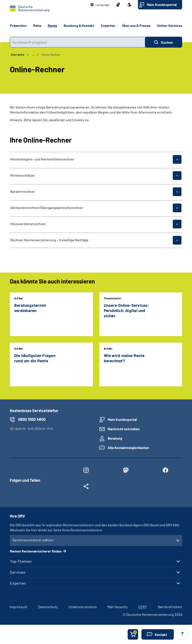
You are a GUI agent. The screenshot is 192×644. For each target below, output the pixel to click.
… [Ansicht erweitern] (33, 55)
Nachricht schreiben (124, 429)
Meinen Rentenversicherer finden (36, 551)
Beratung (115, 438)
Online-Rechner (51, 55)
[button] (100, 5)
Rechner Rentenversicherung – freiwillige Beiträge (49, 240)
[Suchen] (164, 42)
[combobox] (77, 42)
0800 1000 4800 (32, 419)
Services (18, 572)
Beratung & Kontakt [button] (79, 25)
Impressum (18, 607)
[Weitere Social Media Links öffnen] (86, 487)
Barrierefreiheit (170, 607)
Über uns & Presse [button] (136, 25)
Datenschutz (48, 607)
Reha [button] (37, 25)
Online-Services (170, 25)
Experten (18, 583)
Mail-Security (117, 607)
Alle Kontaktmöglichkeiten (128, 448)
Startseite (18, 55)
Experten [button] (108, 25)
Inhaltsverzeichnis (83, 607)
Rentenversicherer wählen (33, 540)
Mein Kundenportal (162, 4)
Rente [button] (52, 25)
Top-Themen (21, 561)
